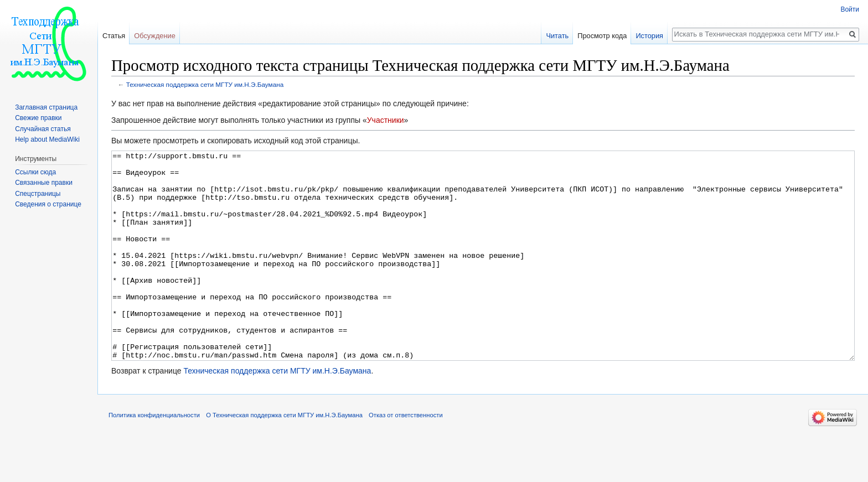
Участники (386, 120)
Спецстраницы (38, 194)
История (649, 36)
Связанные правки (44, 183)
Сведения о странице (48, 204)
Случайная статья (43, 129)
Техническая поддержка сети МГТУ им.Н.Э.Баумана (205, 84)
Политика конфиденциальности (154, 457)
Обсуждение (155, 36)
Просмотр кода (602, 36)
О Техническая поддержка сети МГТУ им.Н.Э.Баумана (284, 457)
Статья (114, 36)
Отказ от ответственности (406, 457)
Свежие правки (38, 118)
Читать (557, 36)
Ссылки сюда (35, 172)
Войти (850, 9)
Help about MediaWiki (47, 139)
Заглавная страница (46, 107)
